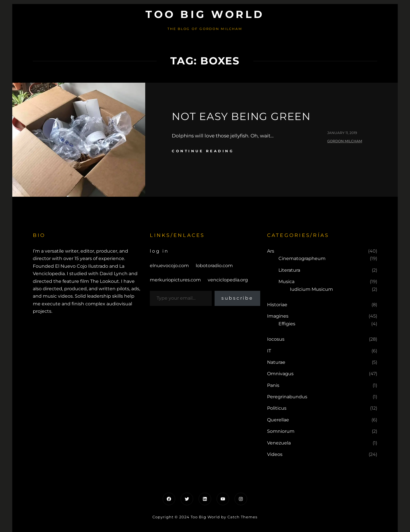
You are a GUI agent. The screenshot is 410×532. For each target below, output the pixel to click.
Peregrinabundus (287, 397)
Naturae (276, 362)
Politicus (277, 408)
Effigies (287, 324)
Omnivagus (280, 374)
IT (269, 351)
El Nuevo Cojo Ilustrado (82, 266)
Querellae (278, 420)
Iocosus (276, 339)
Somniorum (281, 431)
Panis (273, 385)
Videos (275, 454)
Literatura (289, 270)
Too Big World (205, 14)
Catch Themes (242, 517)
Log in (159, 251)
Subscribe (237, 298)
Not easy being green (241, 116)
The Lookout (105, 281)
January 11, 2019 (342, 133)
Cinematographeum (302, 258)
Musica (286, 282)
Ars (271, 251)
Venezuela (279, 443)
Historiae (277, 305)
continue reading (203, 151)
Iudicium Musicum (311, 289)
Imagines (278, 316)
